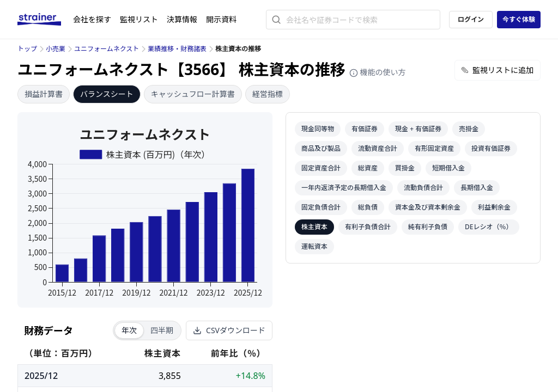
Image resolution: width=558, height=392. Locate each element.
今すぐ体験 (519, 19)
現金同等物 (318, 129)
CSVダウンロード (229, 330)
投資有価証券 (491, 148)
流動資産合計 (378, 148)
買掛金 (405, 168)
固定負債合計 (321, 207)
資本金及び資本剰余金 (428, 207)
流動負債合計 (423, 188)
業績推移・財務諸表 (177, 49)
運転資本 (314, 246)
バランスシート (107, 94)
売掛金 (469, 129)
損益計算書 (44, 94)
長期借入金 (477, 188)
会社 (92, 19)
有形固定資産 (434, 148)
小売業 (56, 49)
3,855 (170, 376)
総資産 (368, 168)
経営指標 (268, 94)
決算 (182, 19)
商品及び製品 (321, 148)
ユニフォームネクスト (107, 49)
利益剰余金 (494, 207)
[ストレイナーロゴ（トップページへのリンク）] (45, 20)
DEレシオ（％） (489, 227)
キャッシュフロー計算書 (193, 94)
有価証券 (365, 129)
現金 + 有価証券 (418, 129)
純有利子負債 (428, 227)
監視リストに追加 (498, 70)
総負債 (368, 207)
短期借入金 (448, 168)
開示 (221, 19)
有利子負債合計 (368, 227)
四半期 (162, 330)
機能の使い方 (378, 72)
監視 (139, 19)
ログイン (471, 19)
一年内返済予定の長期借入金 (344, 188)
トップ (27, 49)
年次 (129, 330)
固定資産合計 (321, 168)
